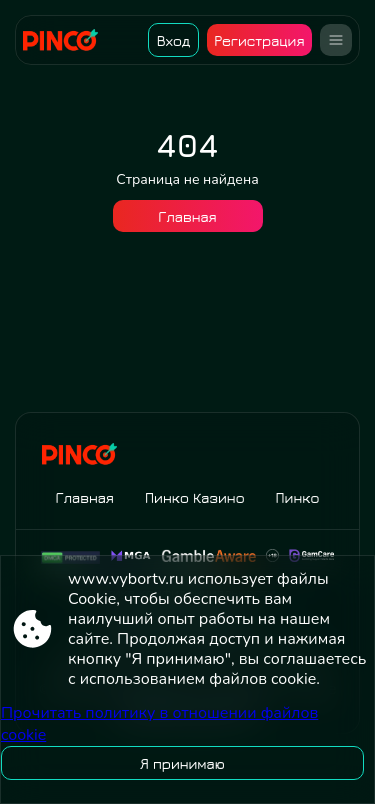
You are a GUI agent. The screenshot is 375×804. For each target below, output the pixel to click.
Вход (173, 40)
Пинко (298, 497)
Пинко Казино (195, 497)
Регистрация (259, 40)
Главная (187, 216)
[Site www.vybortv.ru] (67, 40)
